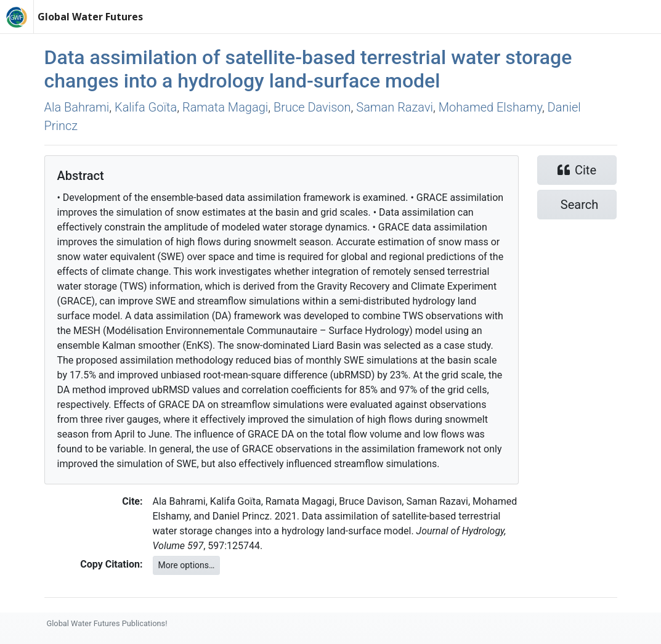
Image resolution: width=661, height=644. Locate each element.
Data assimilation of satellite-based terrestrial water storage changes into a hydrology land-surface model (308, 69)
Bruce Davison (312, 107)
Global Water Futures (90, 17)
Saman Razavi (395, 107)
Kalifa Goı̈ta (146, 107)
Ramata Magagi (225, 107)
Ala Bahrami (77, 107)
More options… (187, 565)
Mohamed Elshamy (490, 107)
